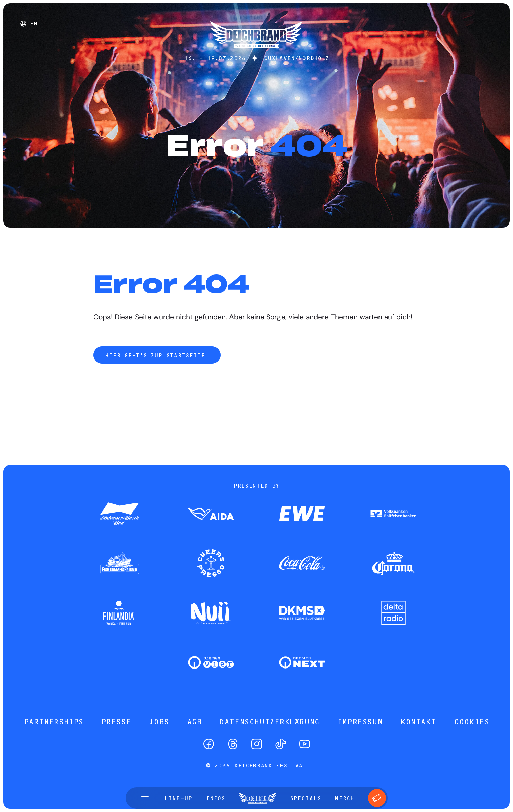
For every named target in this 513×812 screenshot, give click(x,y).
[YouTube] (305, 744)
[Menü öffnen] (145, 798)
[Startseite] (256, 51)
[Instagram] (257, 744)
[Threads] (233, 744)
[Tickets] (377, 798)
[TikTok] (281, 744)
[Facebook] (209, 744)
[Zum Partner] (120, 514)
